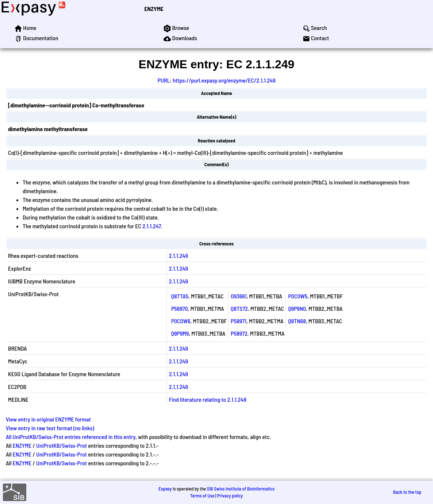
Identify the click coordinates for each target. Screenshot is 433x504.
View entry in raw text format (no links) (50, 428)
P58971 (239, 321)
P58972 (239, 333)
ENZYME (154, 9)
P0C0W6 (181, 321)
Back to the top (407, 492)
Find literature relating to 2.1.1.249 (208, 399)
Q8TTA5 (180, 296)
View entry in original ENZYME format (48, 419)
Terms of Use (202, 496)
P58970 (180, 308)
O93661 (239, 296)
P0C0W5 (298, 296)
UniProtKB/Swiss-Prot (62, 445)
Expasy (165, 489)
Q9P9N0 (297, 308)
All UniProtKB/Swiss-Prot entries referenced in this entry (71, 437)
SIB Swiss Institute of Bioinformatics (241, 489)
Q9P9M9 (180, 333)
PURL (164, 80)
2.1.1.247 (152, 226)
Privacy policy (230, 496)
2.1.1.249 (179, 255)
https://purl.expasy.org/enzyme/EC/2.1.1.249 (224, 80)
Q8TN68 (297, 321)
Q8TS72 (239, 308)
